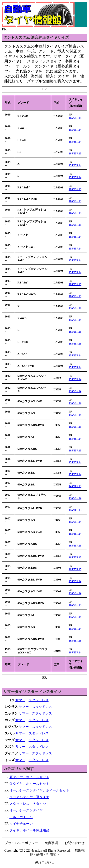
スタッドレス (39, 700)
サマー (20, 700)
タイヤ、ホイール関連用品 (29, 830)
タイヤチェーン (21, 824)
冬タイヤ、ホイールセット (29, 784)
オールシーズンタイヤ (26, 810)
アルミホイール (21, 817)
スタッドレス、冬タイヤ (28, 804)
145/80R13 (75, 486)
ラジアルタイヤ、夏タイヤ (29, 797)
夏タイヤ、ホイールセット (29, 777)
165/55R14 (75, 652)
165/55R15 (75, 118)
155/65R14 (75, 130)
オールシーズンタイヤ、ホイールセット (39, 790)
